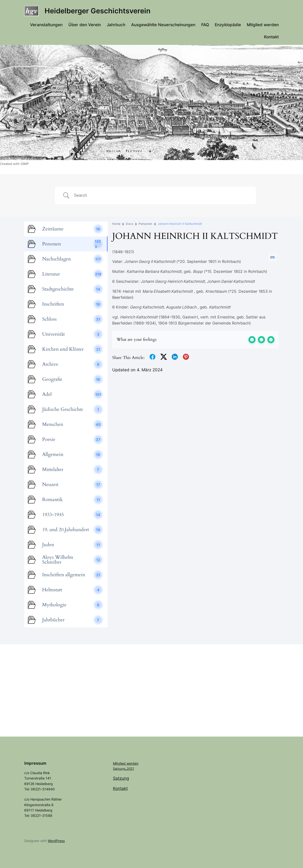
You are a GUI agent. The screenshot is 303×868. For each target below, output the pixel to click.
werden (132, 763)
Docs (130, 224)
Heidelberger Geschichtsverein (98, 11)
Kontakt (120, 788)
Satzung (121, 778)
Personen (145, 224)
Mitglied (120, 763)
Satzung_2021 (124, 769)
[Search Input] (161, 195)
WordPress (56, 841)
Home (116, 224)
